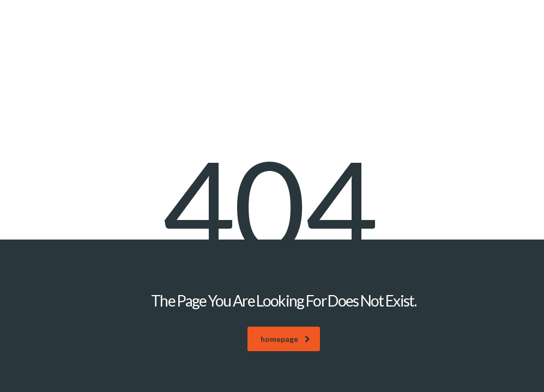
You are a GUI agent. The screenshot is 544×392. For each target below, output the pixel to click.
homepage (285, 339)
